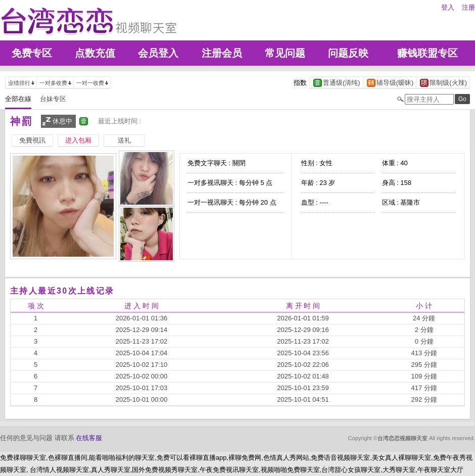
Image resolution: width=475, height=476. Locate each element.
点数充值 (95, 53)
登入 (448, 7)
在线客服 (89, 438)
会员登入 (158, 53)
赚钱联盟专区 (428, 53)
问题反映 (348, 53)
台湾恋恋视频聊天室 (402, 438)
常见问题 (285, 53)
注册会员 (222, 53)
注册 (468, 7)
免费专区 (32, 53)
